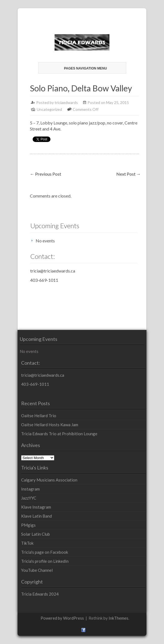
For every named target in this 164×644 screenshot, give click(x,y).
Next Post (128, 174)
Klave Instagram (36, 507)
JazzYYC (29, 498)
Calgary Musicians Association (49, 480)
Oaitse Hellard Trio (39, 416)
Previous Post (46, 174)
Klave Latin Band (36, 516)
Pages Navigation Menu (81, 68)
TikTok (27, 543)
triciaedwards (66, 102)
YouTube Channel (37, 570)
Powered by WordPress (62, 618)
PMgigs (28, 525)
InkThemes (118, 618)
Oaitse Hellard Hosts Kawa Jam (50, 425)
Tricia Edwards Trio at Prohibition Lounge (59, 434)
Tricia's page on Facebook (45, 552)
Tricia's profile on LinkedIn (45, 561)
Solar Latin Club (36, 534)
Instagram (30, 489)
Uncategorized (49, 109)
